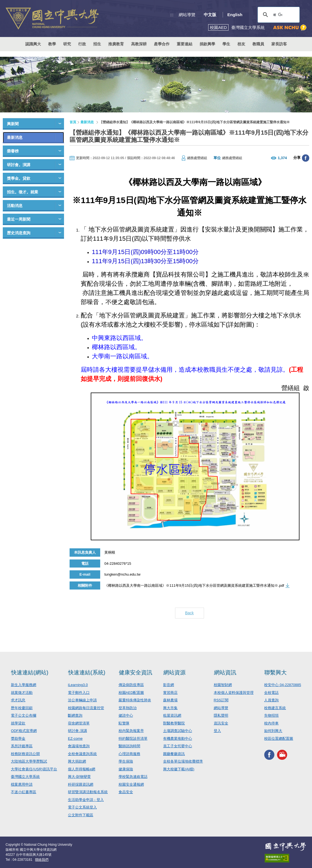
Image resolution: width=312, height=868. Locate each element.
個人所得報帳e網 (82, 769)
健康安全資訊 (136, 672)
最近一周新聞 (19, 219)
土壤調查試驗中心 (178, 731)
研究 (67, 44)
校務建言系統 (275, 708)
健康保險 (126, 769)
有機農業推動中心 (178, 738)
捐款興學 (207, 44)
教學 (52, 44)
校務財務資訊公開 (25, 754)
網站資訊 (225, 672)
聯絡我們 (42, 860)
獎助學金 (18, 738)
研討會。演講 (19, 165)
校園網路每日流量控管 (86, 708)
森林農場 (170, 700)
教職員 (258, 44)
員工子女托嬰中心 (178, 746)
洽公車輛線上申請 (82, 700)
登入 (217, 731)
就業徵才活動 (22, 693)
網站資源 (175, 672)
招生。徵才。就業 (23, 192)
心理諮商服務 (129, 754)
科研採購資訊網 (81, 784)
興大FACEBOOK (269, 755)
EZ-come (75, 738)
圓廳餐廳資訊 (174, 754)
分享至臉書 (306, 158)
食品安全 (126, 792)
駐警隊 (124, 723)
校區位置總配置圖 (279, 738)
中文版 (210, 15)
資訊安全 (221, 723)
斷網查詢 (75, 715)
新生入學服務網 (24, 685)
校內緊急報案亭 (131, 731)
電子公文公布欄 (24, 715)
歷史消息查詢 (19, 233)
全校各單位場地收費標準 (183, 761)
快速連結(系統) (87, 672)
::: (172, 15)
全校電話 (271, 693)
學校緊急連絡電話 (133, 777)
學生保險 (126, 761)
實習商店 (170, 693)
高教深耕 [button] (139, 44)
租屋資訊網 (172, 715)
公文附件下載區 (81, 815)
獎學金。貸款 (19, 178)
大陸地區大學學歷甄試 (29, 761)
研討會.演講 (78, 731)
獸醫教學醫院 (174, 723)
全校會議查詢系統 (82, 754)
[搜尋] (278, 15)
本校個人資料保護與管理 (234, 693)
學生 (226, 44)
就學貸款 (18, 723)
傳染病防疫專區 (131, 685)
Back (189, 613)
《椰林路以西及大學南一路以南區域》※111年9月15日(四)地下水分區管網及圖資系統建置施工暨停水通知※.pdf (194, 585)
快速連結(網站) (30, 672)
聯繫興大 (276, 672)
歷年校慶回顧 (22, 708)
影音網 (169, 685)
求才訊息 (18, 700)
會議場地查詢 (79, 746)
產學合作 (162, 44)
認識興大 (33, 44)
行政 (82, 44)
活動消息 (15, 206)
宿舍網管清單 (79, 723)
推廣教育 (116, 44)
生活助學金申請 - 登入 (86, 800)
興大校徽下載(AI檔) (179, 769)
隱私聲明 (221, 715)
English (235, 15)
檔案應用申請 (22, 784)
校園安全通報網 (131, 784)
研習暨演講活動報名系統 (88, 792)
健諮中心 (126, 715)
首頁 (73, 122)
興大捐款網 (77, 761)
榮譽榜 (13, 151)
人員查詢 (271, 700)
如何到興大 (273, 731)
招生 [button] (97, 44)
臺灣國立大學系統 (25, 777)
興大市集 (170, 708)
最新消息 (15, 137)
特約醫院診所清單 (133, 738)
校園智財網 (223, 685)
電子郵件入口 (79, 693)
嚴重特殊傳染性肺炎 (135, 700)
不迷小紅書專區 (24, 792)
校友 (241, 44)
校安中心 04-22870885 (282, 685)
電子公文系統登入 (82, 807)
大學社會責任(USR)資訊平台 (34, 769)
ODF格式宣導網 (24, 731)
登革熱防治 (128, 708)
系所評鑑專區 (22, 746)
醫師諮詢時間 (129, 746)
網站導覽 (187, 15)
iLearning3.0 (78, 685)
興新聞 (13, 124)
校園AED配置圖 (131, 693)
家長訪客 (279, 44)
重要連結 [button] (185, 44)
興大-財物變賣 (79, 777)
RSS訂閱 (221, 700)
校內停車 (271, 723)
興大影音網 (282, 755)
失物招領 (271, 715)
